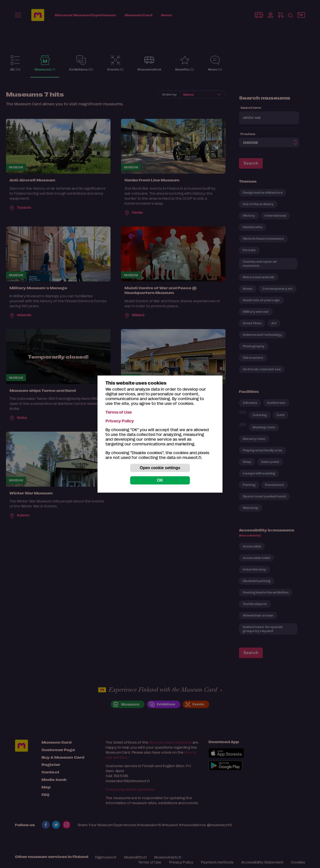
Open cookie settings (160, 468)
